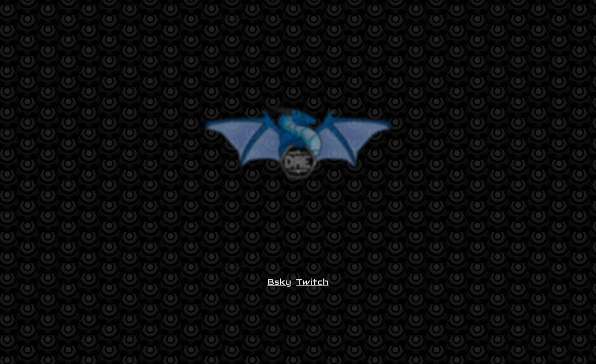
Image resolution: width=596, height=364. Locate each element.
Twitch (312, 285)
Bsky (279, 285)
